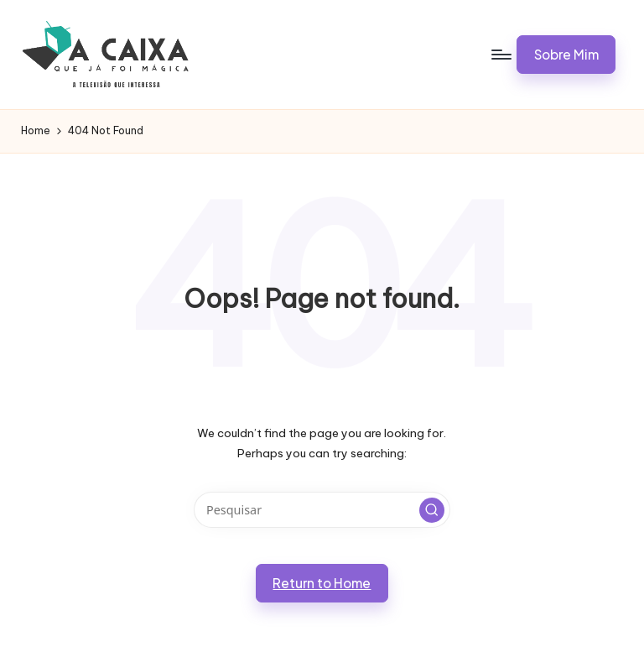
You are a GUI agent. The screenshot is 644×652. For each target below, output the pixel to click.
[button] (566, 55)
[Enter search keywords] (322, 510)
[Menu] (500, 55)
